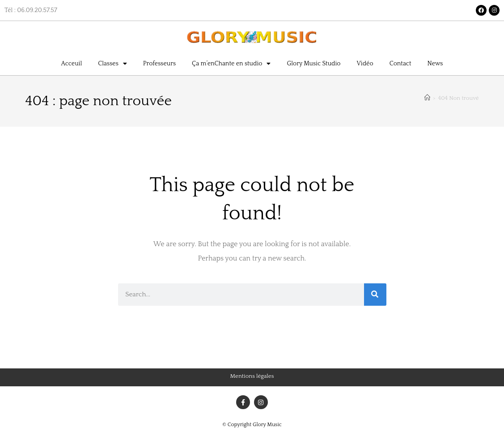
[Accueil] (427, 98)
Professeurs (159, 64)
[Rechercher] (375, 295)
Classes (112, 64)
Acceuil (72, 64)
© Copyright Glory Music (252, 425)
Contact (400, 64)
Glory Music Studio (313, 64)
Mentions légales (252, 376)
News (435, 64)
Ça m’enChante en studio (231, 64)
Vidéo (365, 64)
